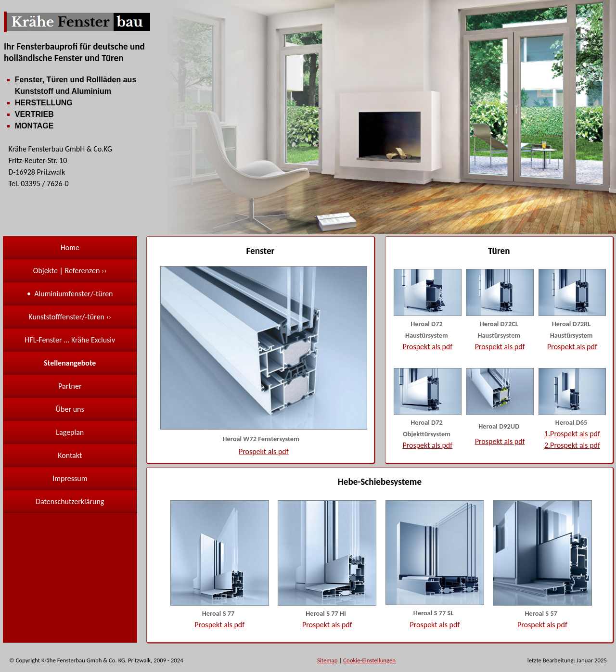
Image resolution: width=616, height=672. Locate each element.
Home (70, 247)
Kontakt (70, 455)
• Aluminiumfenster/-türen (70, 294)
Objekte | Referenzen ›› (70, 271)
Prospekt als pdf (264, 451)
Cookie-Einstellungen (369, 660)
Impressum (70, 478)
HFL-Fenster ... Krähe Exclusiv (70, 340)
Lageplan (70, 432)
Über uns (70, 409)
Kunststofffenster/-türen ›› (70, 317)
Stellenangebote (70, 363)
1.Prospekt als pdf (572, 434)
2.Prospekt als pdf (572, 445)
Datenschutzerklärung (70, 501)
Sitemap (327, 660)
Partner (70, 386)
